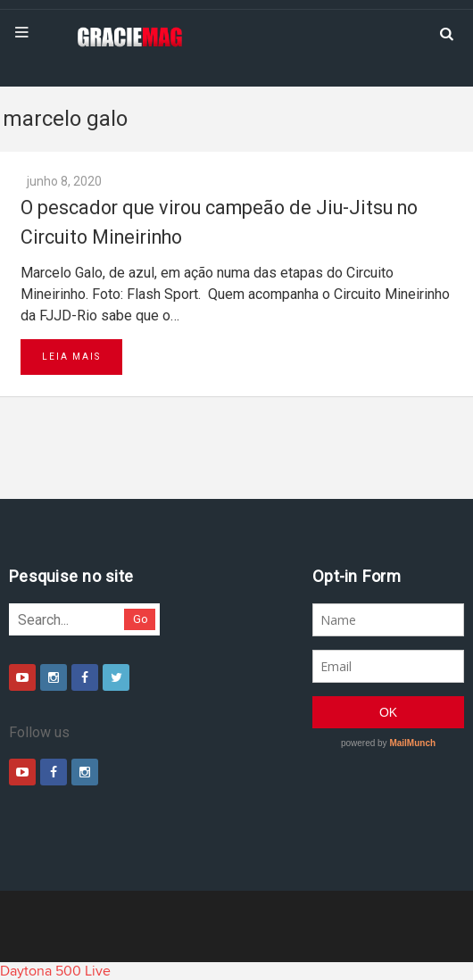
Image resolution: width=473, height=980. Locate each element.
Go (141, 619)
